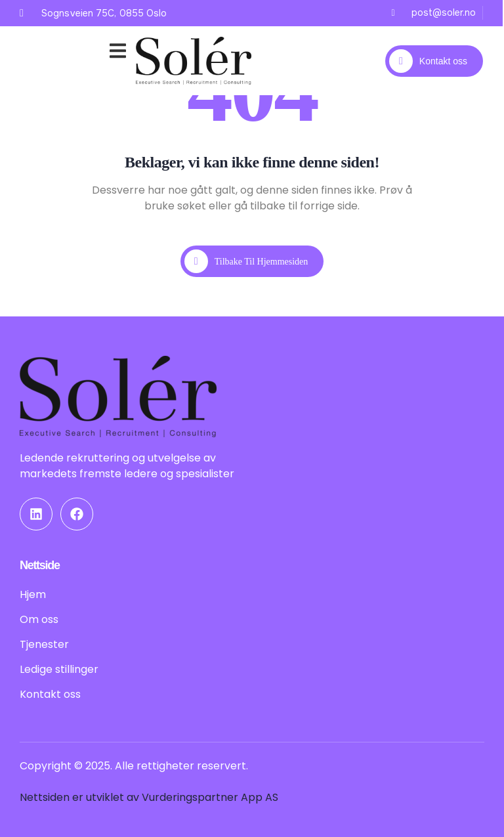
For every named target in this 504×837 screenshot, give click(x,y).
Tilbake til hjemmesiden (246, 261)
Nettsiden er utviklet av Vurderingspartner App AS (149, 797)
